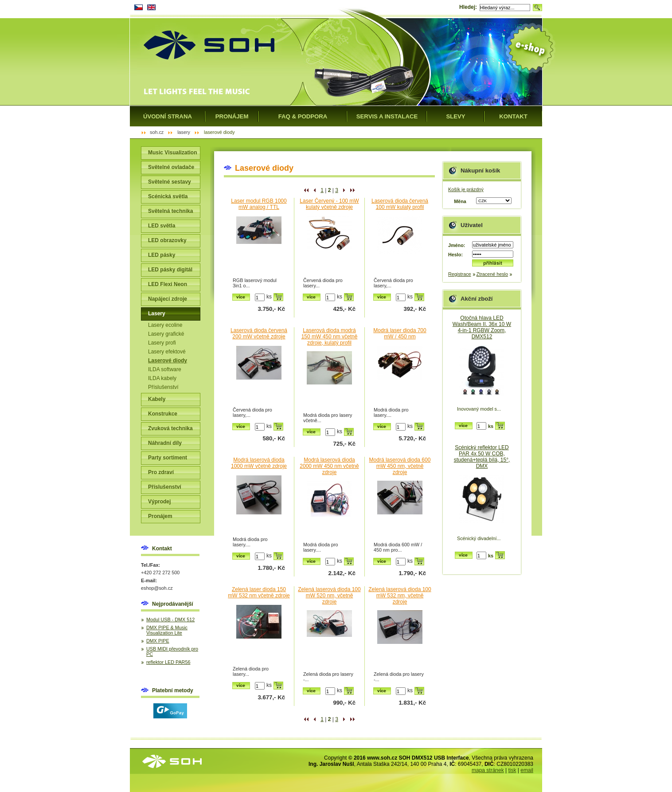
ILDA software (165, 369)
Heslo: (455, 255)
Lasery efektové (167, 352)
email (527, 770)
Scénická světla (168, 196)
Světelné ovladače (171, 167)
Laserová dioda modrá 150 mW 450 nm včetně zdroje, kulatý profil (330, 337)
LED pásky (162, 255)
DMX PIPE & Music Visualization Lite (167, 630)
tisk (512, 770)
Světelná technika (170, 211)
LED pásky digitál (170, 270)
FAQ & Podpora (303, 116)
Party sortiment (168, 458)
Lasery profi (162, 343)
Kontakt (513, 116)
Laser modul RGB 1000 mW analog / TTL (259, 204)
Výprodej (159, 502)
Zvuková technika (170, 428)
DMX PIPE (158, 641)
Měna (460, 201)
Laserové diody (168, 361)
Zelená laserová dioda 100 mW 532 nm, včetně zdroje (400, 596)
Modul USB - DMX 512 (170, 619)
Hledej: (468, 7)
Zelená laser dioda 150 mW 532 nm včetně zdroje (259, 592)
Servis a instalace (387, 116)
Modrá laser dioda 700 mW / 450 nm (400, 333)
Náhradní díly (165, 443)
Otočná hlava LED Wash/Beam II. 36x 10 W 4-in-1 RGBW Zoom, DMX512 (482, 327)
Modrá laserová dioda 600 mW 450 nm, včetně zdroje (400, 466)
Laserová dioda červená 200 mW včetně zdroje (259, 333)
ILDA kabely (162, 378)
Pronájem (160, 516)
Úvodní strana (168, 116)
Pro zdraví (161, 472)
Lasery (157, 314)
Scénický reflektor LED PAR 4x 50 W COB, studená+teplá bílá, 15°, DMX (482, 457)
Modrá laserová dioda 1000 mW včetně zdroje (259, 463)
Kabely (157, 399)
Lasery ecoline (165, 325)
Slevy (455, 116)
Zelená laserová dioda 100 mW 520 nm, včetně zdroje (329, 596)
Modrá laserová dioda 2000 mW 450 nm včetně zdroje (329, 466)
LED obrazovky (167, 240)
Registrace (460, 274)
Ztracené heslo (492, 274)
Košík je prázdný (466, 189)
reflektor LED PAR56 (168, 662)
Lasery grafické (166, 334)
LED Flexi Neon (168, 284)
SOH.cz (157, 132)
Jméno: (457, 245)
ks (269, 297)
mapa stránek (488, 770)
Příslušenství (163, 387)
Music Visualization (172, 153)
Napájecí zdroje (168, 299)
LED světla (162, 226)
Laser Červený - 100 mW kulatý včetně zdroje (329, 204)
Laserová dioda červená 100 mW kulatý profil (400, 204)
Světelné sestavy (170, 182)
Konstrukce (163, 414)
